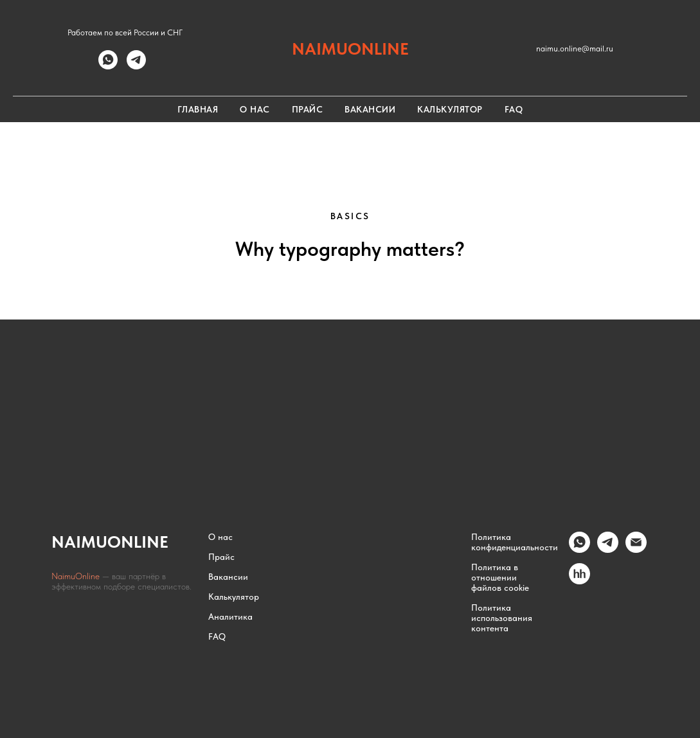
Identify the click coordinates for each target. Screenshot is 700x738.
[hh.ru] (579, 581)
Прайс (308, 109)
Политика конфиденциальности (515, 542)
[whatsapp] (108, 66)
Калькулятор (450, 109)
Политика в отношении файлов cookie (500, 577)
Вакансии (370, 109)
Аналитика (230, 616)
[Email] (636, 549)
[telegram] (136, 66)
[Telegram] (608, 549)
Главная (198, 109)
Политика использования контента (502, 618)
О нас (255, 109)
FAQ (514, 109)
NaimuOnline (77, 576)
